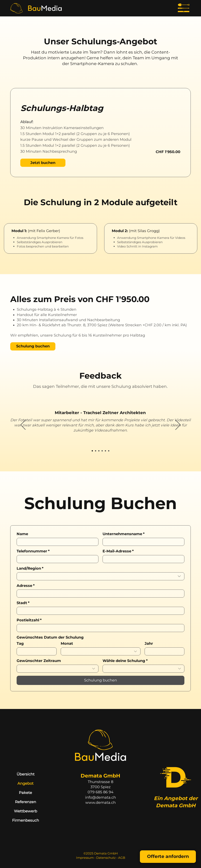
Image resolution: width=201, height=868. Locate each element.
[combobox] (100, 576)
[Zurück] (23, 425)
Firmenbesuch (25, 820)
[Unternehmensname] (142, 542)
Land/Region (30, 568)
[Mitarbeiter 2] (96, 451)
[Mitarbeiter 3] (99, 451)
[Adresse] (99, 594)
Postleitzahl (29, 620)
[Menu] (184, 8)
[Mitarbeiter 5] (105, 451)
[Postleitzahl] (99, 628)
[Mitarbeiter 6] (109, 451)
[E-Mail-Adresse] (142, 559)
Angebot (25, 783)
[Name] (56, 542)
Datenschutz (106, 858)
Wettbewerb (26, 811)
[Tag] (35, 651)
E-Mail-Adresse (118, 551)
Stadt (23, 603)
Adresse (26, 586)
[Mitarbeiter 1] (92, 451)
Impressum (85, 858)
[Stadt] (99, 611)
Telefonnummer (33, 551)
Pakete (25, 793)
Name (22, 534)
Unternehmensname (124, 534)
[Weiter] (178, 425)
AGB (122, 858)
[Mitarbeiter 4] (102, 451)
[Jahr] (163, 651)
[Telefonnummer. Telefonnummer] (56, 559)
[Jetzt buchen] (43, 163)
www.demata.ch (100, 803)
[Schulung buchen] (33, 346)
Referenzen (26, 802)
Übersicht (26, 774)
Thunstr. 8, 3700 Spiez (87, 325)
